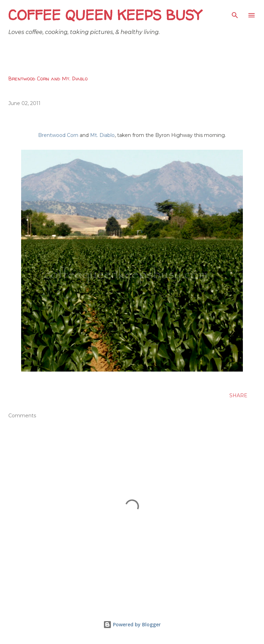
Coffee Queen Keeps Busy (105, 15)
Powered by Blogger (132, 624)
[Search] (235, 12)
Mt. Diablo (102, 135)
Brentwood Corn (58, 135)
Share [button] (238, 395)
